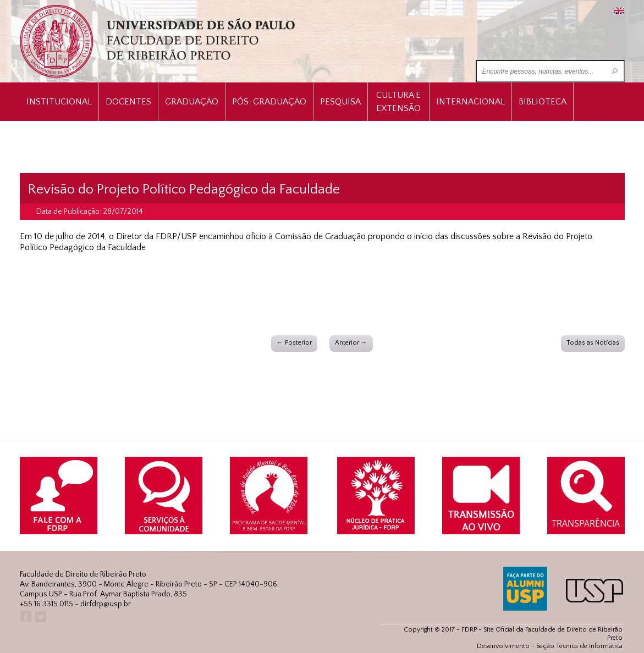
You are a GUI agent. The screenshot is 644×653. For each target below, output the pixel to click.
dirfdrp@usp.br (106, 604)
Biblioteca (543, 102)
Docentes (128, 102)
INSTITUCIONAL (59, 102)
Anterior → (351, 343)
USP (595, 591)
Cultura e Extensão (398, 102)
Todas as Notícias (593, 343)
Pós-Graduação (269, 102)
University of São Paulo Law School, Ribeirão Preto (159, 41)
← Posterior (294, 343)
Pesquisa (340, 102)
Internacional (470, 102)
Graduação (192, 102)
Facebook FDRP (25, 617)
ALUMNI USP (525, 589)
